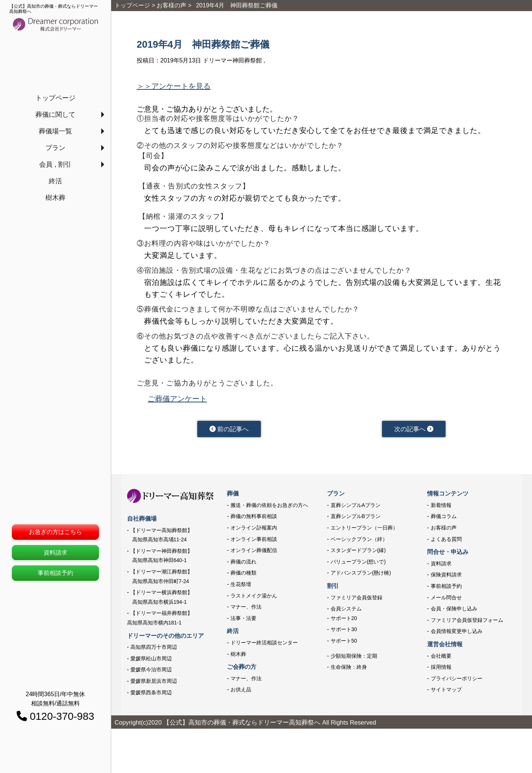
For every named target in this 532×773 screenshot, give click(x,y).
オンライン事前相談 (254, 542)
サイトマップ (446, 692)
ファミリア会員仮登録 (357, 600)
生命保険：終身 (349, 670)
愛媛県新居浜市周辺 (154, 684)
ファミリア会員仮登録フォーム (467, 623)
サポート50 (344, 644)
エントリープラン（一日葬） (364, 531)
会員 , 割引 (55, 164)
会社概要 (441, 659)
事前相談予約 (55, 573)
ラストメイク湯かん (254, 599)
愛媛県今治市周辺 (151, 672)
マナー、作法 (246, 610)
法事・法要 (243, 621)
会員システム (346, 612)
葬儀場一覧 (55, 131)
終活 (55, 181)
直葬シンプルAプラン (356, 508)
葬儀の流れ (243, 565)
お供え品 (241, 692)
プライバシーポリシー (457, 681)
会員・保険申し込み (454, 612)
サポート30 (344, 633)
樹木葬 (55, 198)
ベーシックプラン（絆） (359, 542)
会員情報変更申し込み (457, 634)
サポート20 (344, 621)
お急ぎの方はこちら (55, 532)
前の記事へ (229, 430)
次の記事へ (414, 430)
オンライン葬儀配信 (254, 553)
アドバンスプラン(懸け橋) (361, 576)
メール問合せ (446, 600)
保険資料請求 (446, 578)
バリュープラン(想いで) (358, 565)
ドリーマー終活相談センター (264, 646)
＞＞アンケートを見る (174, 86)
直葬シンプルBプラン (356, 520)
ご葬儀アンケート (177, 399)
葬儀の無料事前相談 (254, 520)
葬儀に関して (55, 115)
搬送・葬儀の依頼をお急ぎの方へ (269, 508)
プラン (55, 148)
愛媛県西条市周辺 (151, 695)
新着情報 (441, 508)
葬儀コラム (444, 520)
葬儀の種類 (243, 576)
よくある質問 (446, 542)
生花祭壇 (241, 587)
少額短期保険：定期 (354, 659)
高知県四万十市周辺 (154, 650)
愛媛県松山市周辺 (151, 661)
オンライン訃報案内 (254, 531)
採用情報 (441, 670)
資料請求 (55, 553)
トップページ (55, 98)
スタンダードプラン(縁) (358, 553)
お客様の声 (444, 531)
